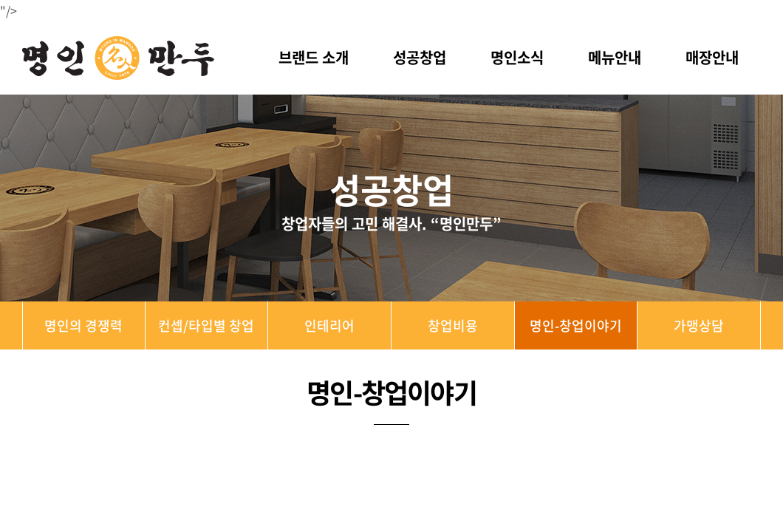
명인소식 (517, 57)
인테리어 (329, 325)
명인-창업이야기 (576, 325)
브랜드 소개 (314, 57)
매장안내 (712, 57)
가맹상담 (699, 325)
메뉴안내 (615, 57)
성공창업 (420, 57)
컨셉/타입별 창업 (206, 325)
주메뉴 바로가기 (0, 0)
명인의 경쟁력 (83, 325)
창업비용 (453, 325)
